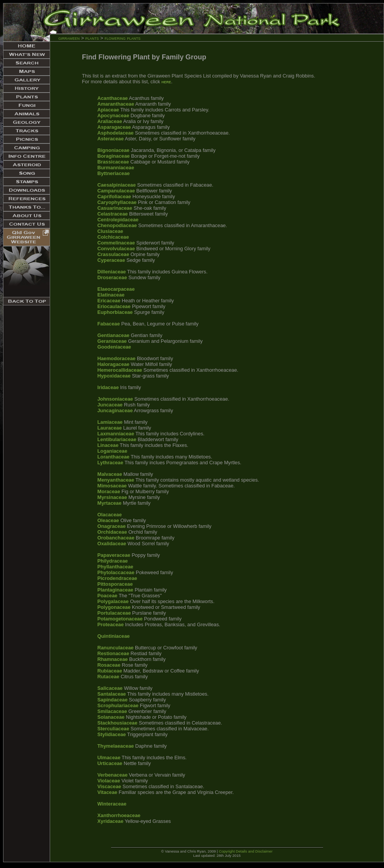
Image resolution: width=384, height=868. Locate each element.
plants (92, 38)
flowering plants (122, 38)
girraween (69, 38)
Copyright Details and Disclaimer (246, 851)
